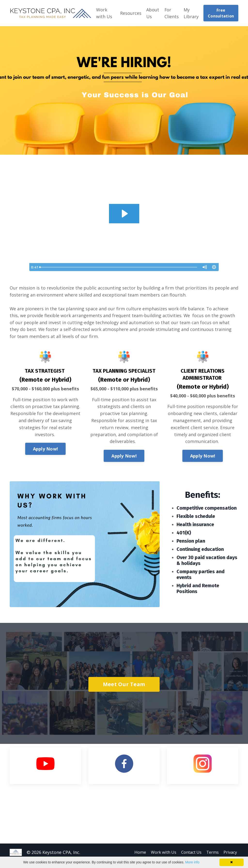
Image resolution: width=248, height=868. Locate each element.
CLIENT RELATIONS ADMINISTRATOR (203, 375)
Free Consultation (221, 13)
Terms (212, 853)
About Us (153, 13)
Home (133, 853)
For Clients (172, 13)
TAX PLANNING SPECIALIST (124, 371)
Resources (131, 13)
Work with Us (104, 13)
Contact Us (189, 853)
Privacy (231, 853)
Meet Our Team (124, 685)
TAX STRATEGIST (45, 371)
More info (192, 862)
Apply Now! (46, 449)
